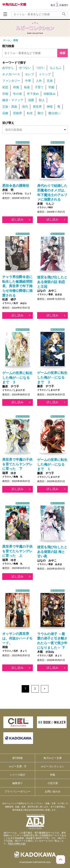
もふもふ (56, 68)
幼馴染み (50, 94)
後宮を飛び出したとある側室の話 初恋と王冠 (52, 282)
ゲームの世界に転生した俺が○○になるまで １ (52, 464)
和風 (16, 87)
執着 (27, 87)
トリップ (45, 74)
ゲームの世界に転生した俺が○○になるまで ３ (17, 378)
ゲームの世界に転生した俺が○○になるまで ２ (52, 377)
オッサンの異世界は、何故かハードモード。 (17, 638)
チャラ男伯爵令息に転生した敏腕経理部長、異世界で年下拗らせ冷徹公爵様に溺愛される (17, 286)
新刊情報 (18, 758)
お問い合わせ (53, 791)
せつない (25, 68)
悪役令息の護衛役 (16, 186)
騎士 (41, 113)
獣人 (42, 100)
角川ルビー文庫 (53, 758)
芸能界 (18, 113)
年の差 (18, 94)
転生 (30, 113)
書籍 (15, 40)
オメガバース (11, 74)
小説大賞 (53, 783)
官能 (5, 94)
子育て (39, 87)
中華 (28, 81)
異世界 (37, 107)
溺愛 (31, 100)
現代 (25, 107)
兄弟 (50, 81)
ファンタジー (11, 81)
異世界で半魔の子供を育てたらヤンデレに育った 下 (17, 464)
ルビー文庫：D (17, 766)
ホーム (7, 40)
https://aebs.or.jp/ (17, 843)
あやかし (8, 68)
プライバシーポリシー (18, 791)
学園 (51, 87)
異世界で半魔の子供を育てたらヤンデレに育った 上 (17, 551)
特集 (53, 775)
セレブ (29, 74)
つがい (40, 68)
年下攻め (33, 94)
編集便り (18, 783)
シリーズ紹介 (18, 775)
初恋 (5, 87)
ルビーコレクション (53, 766)
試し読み (18, 219)
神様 (50, 107)
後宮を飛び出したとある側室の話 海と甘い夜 (52, 552)
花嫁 (5, 113)
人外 (39, 81)
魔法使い (54, 113)
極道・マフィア (13, 100)
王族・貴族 (10, 107)
